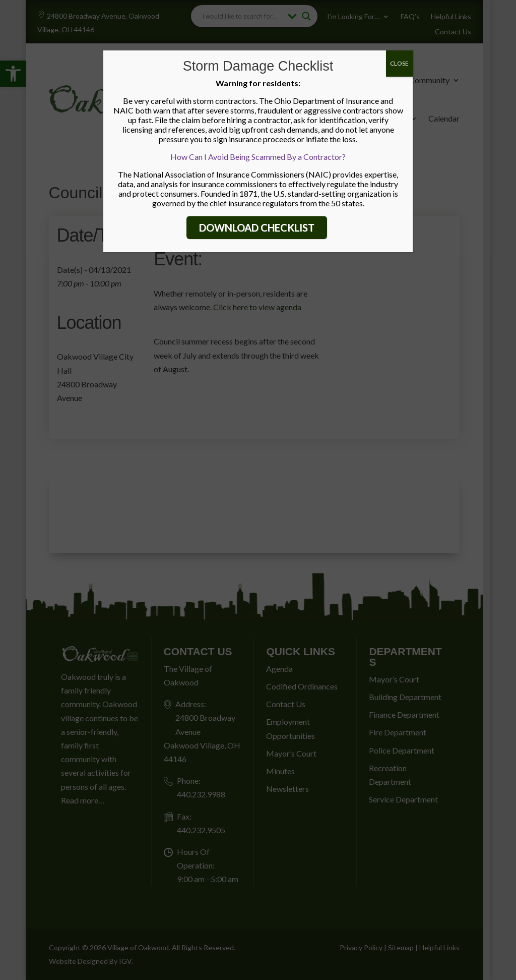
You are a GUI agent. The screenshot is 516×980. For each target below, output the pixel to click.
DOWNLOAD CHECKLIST (257, 227)
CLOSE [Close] (399, 63)
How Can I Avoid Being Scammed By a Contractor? (258, 157)
